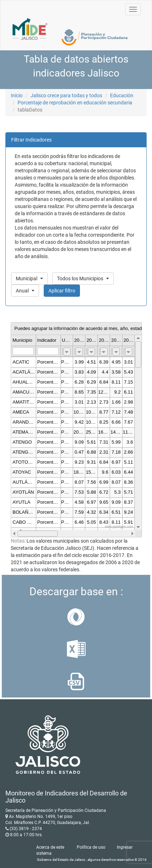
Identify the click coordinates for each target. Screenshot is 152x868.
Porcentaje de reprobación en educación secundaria (75, 103)
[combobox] (67, 352)
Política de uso (91, 847)
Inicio (17, 95)
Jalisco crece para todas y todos (66, 95)
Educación (122, 95)
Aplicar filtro (62, 291)
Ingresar (125, 847)
